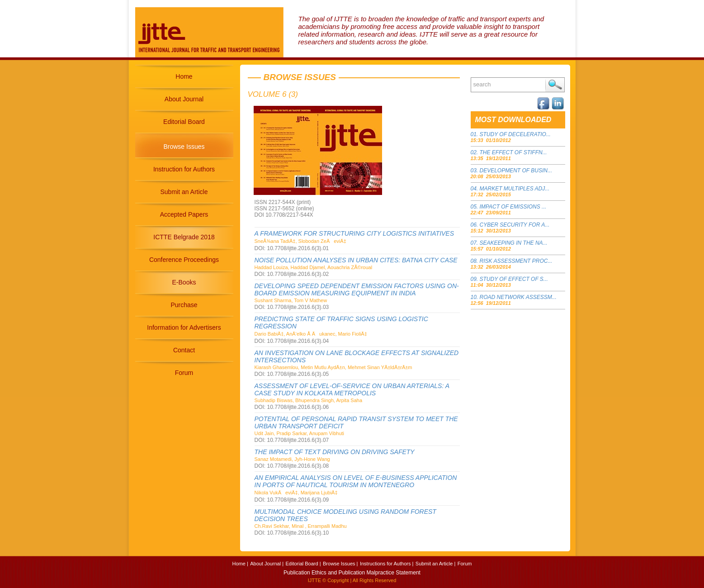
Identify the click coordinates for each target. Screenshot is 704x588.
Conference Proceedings (184, 260)
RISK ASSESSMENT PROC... (516, 261)
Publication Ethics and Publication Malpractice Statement (352, 573)
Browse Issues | (340, 564)
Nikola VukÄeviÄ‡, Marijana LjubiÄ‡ (296, 493)
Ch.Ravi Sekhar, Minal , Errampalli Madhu (301, 526)
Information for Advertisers (184, 327)
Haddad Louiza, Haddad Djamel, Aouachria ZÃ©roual (314, 267)
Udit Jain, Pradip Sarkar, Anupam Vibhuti (300, 433)
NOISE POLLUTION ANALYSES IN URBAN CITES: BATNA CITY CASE (356, 260)
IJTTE (314, 580)
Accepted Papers (184, 214)
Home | (240, 564)
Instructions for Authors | (387, 564)
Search (555, 85)
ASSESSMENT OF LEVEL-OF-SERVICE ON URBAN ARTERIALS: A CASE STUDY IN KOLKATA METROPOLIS (352, 389)
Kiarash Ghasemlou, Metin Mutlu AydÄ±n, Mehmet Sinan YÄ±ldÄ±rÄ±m (333, 367)
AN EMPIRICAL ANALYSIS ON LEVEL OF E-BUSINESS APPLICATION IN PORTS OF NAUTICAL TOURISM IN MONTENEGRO (356, 481)
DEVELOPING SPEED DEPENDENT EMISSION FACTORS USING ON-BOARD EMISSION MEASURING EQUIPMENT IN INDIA (357, 289)
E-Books (184, 282)
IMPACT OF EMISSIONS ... (513, 207)
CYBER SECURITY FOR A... (515, 225)
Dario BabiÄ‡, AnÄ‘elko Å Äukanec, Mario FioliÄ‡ (311, 334)
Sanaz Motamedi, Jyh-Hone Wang (292, 459)
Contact (184, 350)
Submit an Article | (435, 564)
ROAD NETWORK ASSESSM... (518, 297)
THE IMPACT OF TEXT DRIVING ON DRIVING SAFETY (335, 452)
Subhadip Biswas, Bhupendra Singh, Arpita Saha (309, 400)
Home (184, 76)
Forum (184, 373)
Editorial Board (184, 122)
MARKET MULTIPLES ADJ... (515, 189)
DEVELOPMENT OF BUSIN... (516, 171)
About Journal (184, 99)
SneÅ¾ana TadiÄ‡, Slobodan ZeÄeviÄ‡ (300, 241)
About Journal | (267, 564)
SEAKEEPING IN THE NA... (514, 243)
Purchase (184, 305)
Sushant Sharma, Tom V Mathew (291, 300)
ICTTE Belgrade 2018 (184, 237)
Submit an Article (184, 192)
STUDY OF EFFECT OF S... (514, 279)
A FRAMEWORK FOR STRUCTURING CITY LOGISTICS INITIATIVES (354, 233)
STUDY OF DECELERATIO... (515, 134)
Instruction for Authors (184, 169)
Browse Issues (184, 147)
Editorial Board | (303, 564)
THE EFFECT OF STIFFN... (513, 152)
